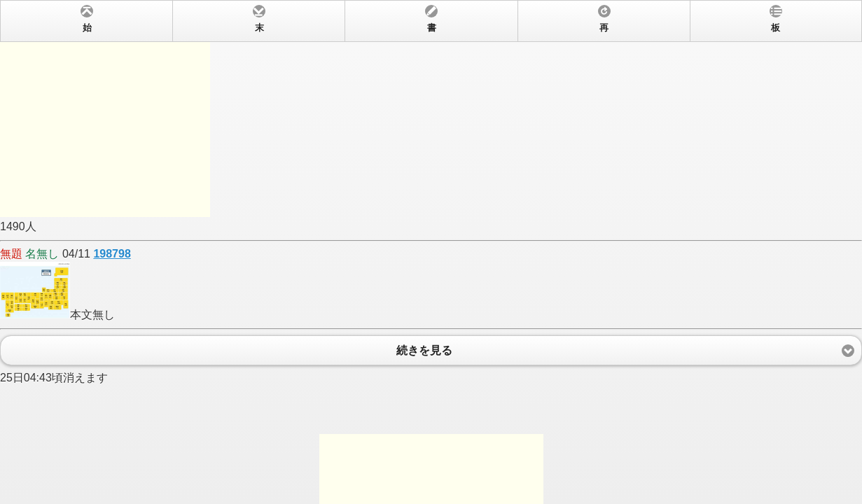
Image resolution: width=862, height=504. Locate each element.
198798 (112, 254)
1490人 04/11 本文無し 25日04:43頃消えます (431, 252)
